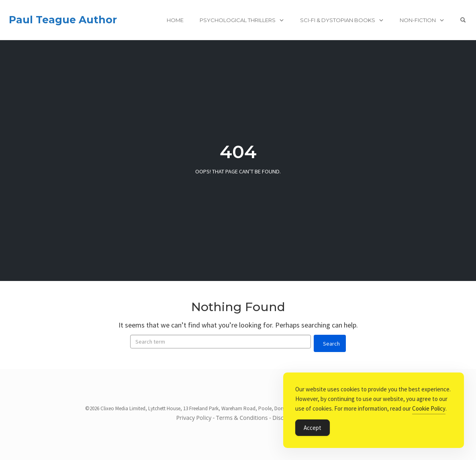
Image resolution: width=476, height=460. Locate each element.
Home (175, 20)
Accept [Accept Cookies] (313, 428)
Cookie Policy (429, 408)
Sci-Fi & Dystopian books (338, 20)
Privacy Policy (194, 418)
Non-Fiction (418, 20)
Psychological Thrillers (238, 20)
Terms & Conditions (242, 418)
